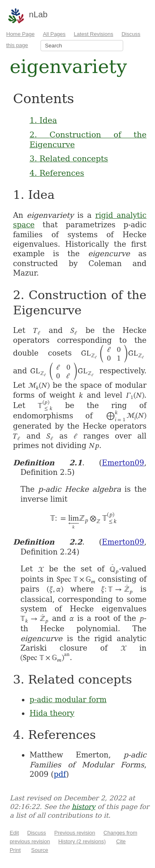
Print (15, 850)
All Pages (54, 34)
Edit (14, 833)
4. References (57, 173)
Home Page (20, 34)
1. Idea (43, 120)
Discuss (37, 833)
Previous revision (75, 833)
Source (39, 850)
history (83, 807)
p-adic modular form (68, 699)
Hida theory (52, 713)
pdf (60, 774)
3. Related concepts (69, 158)
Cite (121, 841)
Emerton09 (123, 463)
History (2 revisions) (82, 841)
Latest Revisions (94, 34)
